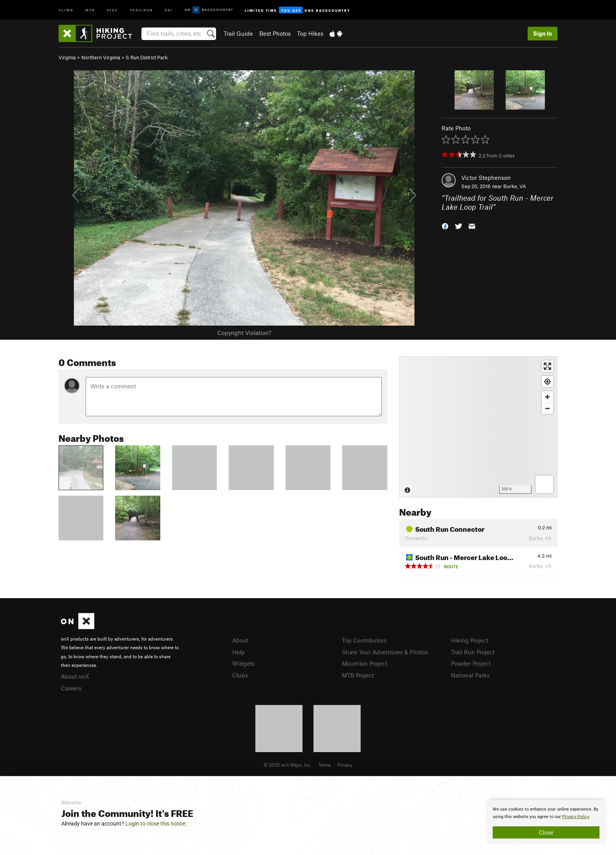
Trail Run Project (473, 652)
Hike (112, 10)
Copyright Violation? (244, 333)
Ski (169, 10)
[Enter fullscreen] (547, 366)
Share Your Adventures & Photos (385, 652)
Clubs (240, 675)
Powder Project (471, 663)
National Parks (470, 675)
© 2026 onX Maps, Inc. (288, 765)
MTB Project (358, 675)
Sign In (543, 33)
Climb (66, 10)
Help (238, 652)
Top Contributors (364, 640)
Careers (71, 688)
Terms (324, 765)
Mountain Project (365, 663)
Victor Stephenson (486, 178)
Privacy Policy (576, 817)
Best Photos (275, 33)
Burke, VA (515, 186)
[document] (546, 822)
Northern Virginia (101, 57)
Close (546, 832)
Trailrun (141, 10)
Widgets (243, 663)
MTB (90, 10)
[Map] (478, 427)
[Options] (544, 484)
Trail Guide (238, 33)
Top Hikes (310, 33)
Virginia (67, 57)
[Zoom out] (547, 408)
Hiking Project (470, 640)
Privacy (345, 765)
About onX (75, 676)
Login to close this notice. (156, 824)
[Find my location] (547, 382)
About (240, 640)
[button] (445, 225)
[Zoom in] (547, 397)
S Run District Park (147, 57)
